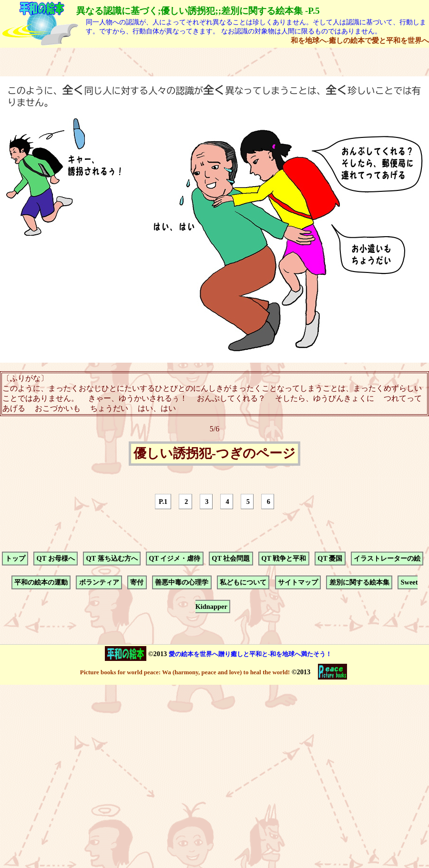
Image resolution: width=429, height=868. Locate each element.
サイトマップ (298, 583)
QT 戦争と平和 (284, 558)
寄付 (137, 583)
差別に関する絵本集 (359, 583)
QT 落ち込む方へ (112, 558)
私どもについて (243, 583)
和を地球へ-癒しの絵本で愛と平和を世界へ (360, 40)
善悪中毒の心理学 (182, 583)
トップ (15, 558)
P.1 (163, 502)
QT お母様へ (55, 558)
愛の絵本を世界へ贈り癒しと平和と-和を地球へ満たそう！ (250, 654)
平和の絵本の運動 (41, 583)
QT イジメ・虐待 (174, 558)
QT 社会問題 (231, 558)
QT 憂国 (330, 558)
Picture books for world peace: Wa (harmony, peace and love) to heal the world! (185, 672)
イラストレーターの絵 (387, 558)
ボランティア (99, 583)
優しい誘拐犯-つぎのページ (214, 454)
